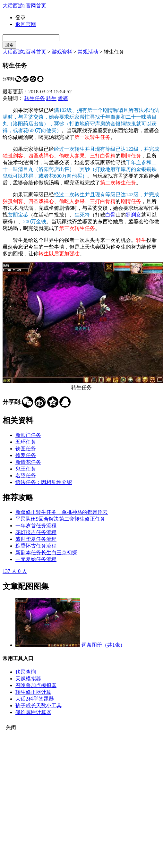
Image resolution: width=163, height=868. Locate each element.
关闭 (11, 727)
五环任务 (26, 442)
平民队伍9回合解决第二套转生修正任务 (60, 519)
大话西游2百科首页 (24, 52)
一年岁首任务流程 (36, 526)
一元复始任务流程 (36, 559)
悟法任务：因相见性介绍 (44, 482)
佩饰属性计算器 (33, 712)
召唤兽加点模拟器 (36, 685)
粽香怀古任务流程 (36, 546)
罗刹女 (133, 215)
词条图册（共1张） (103, 645)
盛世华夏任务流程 (36, 539)
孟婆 (63, 98)
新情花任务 (28, 462)
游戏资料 (62, 52)
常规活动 (88, 52)
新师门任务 (28, 435)
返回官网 (26, 24)
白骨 (110, 215)
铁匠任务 (26, 449)
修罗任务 (26, 455)
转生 (51, 98)
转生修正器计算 (33, 692)
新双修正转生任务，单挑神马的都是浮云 (62, 512)
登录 (21, 17)
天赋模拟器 (28, 679)
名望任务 (26, 476)
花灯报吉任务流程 (36, 532)
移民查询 (26, 672)
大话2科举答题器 (35, 699)
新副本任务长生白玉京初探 (46, 553)
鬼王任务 (26, 469)
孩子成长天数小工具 (39, 706)
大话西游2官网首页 (24, 6)
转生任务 (35, 98)
